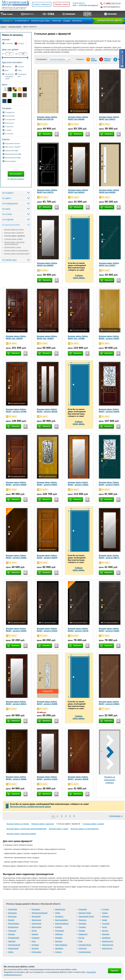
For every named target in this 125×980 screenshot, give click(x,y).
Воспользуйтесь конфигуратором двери (31, 807)
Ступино (105, 909)
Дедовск (12, 934)
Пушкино (82, 927)
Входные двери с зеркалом (14, 233)
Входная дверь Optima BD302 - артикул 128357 (109, 337)
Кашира (35, 934)
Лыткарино (60, 931)
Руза (81, 941)
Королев (35, 948)
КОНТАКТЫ (77, 21)
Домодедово (13, 948)
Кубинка (58, 927)
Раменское (83, 934)
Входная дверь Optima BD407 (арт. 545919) (16, 337)
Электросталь (108, 945)
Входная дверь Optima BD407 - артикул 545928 (16, 484)
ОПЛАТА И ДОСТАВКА (40, 21)
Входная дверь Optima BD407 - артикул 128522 (78, 484)
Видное (11, 920)
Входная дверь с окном (13, 247)
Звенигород (36, 920)
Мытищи (59, 941)
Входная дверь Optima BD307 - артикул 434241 (47, 630)
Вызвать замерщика (42, 4)
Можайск (59, 938)
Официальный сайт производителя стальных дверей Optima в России (14, 8)
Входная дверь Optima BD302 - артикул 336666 (16, 778)
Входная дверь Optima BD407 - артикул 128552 (16, 557)
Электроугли (107, 948)
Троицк (105, 913)
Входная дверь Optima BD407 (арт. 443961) (47, 337)
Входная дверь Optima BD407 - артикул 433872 (109, 484)
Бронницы (12, 916)
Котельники (36, 952)
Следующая (115, 816)
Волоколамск (14, 924)
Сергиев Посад (85, 945)
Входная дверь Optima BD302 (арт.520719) (47, 118)
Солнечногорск (85, 952)
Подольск (82, 920)
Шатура (105, 931)
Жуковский (36, 916)
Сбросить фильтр (17, 179)
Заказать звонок (62, 4)
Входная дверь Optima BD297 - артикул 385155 (47, 410)
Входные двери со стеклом (14, 230)
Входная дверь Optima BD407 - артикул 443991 (109, 630)
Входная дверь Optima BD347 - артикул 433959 (47, 703)
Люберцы (59, 934)
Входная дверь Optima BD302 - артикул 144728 (78, 630)
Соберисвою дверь (79, 277)
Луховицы (59, 916)
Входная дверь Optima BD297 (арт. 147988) (78, 337)
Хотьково (106, 924)
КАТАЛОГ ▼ (8, 21)
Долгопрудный (14, 945)
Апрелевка (13, 909)
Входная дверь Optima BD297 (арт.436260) (78, 118)
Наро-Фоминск (61, 945)
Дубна (11, 952)
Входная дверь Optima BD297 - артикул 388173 (109, 557)
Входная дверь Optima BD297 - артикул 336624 (109, 703)
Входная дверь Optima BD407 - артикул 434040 (109, 410)
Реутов (81, 938)
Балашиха (12, 913)
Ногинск (58, 952)
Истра (34, 931)
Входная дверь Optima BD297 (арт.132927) (109, 264)
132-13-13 (112, 3)
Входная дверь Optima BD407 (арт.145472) (47, 191)
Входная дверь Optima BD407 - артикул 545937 (47, 484)
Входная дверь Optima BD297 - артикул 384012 (16, 703)
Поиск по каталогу (12, 35)
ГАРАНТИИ (57, 21)
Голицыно (12, 931)
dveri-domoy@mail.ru (112, 7)
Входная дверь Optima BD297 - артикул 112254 (47, 778)
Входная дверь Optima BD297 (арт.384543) (78, 191)
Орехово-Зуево (85, 913)
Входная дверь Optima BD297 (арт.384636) (47, 264)
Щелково (106, 934)
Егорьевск (36, 909)
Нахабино (59, 948)
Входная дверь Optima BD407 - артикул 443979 (47, 557)
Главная (3, 27)
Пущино (82, 931)
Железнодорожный (39, 913)
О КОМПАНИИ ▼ (22, 21)
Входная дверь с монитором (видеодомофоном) (14, 243)
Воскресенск (13, 927)
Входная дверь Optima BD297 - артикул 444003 (16, 630)
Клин (34, 941)
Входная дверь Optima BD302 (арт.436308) (109, 191)
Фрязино (105, 916)
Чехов (104, 927)
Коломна (35, 945)
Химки (105, 920)
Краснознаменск (62, 924)
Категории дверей (15, 27)
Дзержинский (14, 938)
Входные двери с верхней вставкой (17, 254)
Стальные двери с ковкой (13, 239)
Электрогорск (107, 941)
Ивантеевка (36, 927)
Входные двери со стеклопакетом (16, 250)
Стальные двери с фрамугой (15, 236)
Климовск (36, 938)
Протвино (83, 924)
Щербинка (106, 938)
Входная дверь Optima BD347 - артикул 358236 (78, 778)
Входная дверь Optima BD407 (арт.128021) (109, 118)
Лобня (58, 913)
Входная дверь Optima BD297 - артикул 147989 (16, 410)
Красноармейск (61, 920)
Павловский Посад (86, 916)
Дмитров (12, 941)
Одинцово (83, 909)
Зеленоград (36, 924)
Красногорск (60, 909)
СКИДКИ (67, 21)
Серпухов (82, 948)
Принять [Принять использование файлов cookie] (115, 971)
